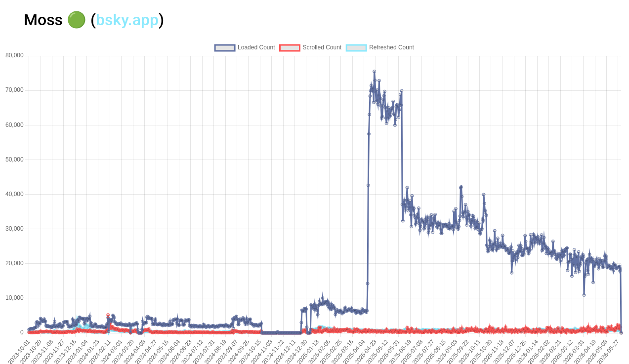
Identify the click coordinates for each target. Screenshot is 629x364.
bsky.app (127, 20)
